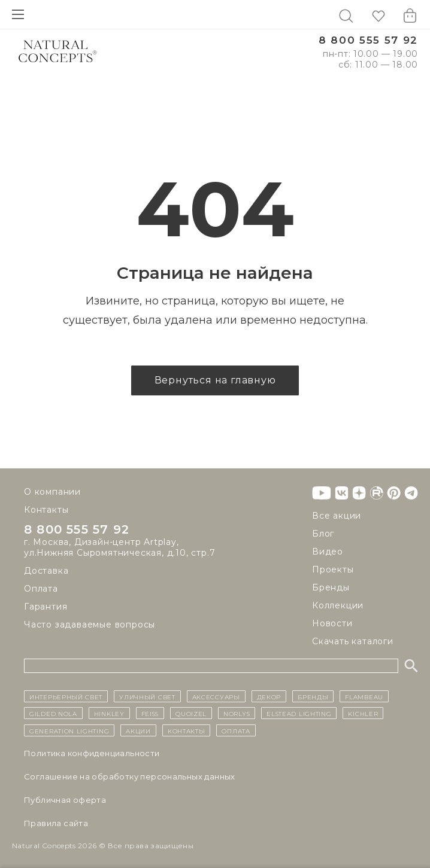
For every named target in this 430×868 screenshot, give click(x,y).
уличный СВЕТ (147, 696)
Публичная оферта (65, 800)
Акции (138, 730)
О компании (52, 492)
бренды (313, 696)
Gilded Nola (53, 713)
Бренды (331, 587)
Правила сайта (56, 823)
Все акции (337, 516)
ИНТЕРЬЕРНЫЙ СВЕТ (66, 696)
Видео (328, 552)
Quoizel (191, 713)
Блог (323, 534)
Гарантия (46, 607)
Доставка (46, 571)
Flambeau (364, 696)
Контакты (46, 510)
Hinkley (109, 713)
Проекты (333, 569)
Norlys (237, 713)
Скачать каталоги (353, 641)
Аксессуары (216, 696)
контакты (187, 730)
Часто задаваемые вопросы (90, 625)
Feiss (150, 713)
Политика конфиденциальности (92, 753)
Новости (332, 623)
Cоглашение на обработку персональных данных (130, 776)
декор (269, 696)
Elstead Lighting (299, 713)
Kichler (363, 713)
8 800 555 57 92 (368, 40)
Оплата (41, 589)
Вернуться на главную (215, 380)
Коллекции (338, 605)
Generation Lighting (69, 730)
